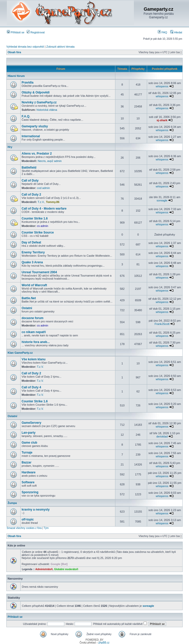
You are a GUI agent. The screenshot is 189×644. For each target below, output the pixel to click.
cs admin (43, 226)
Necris (42, 161)
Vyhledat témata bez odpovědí (25, 47)
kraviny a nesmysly (36, 510)
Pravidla (28, 83)
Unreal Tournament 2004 (39, 272)
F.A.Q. (26, 116)
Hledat (176, 32)
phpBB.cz (104, 643)
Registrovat (36, 32)
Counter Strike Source (38, 232)
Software (28, 482)
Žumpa (12, 503)
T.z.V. (41, 202)
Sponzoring (30, 492)
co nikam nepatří (34, 332)
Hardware (29, 472)
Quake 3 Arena (32, 262)
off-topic (28, 519)
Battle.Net (29, 298)
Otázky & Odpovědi (36, 92)
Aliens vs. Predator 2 (37, 154)
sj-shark (162, 120)
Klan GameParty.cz (20, 353)
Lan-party (29, 433)
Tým (46, 528)
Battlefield (29, 168)
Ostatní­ (12, 416)
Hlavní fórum (16, 76)
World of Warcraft (34, 285)
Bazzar (27, 462)
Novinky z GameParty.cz (39, 102)
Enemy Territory (33, 252)
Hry (10, 147)
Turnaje (27, 453)
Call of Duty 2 (31, 195)
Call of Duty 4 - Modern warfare (44, 209)
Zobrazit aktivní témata (60, 47)
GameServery (31, 423)
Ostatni (27, 308)
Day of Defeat (31, 242)
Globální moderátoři (66, 569)
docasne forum (33, 318)
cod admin (44, 188)
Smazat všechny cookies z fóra (24, 528)
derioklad (162, 436)
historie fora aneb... (36, 342)
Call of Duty (30, 181)
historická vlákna (47, 110)
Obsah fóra (14, 52)
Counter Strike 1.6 (35, 218)
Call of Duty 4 (31, 387)
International (31, 136)
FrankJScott (162, 324)
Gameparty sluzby (35, 126)
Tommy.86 (53, 202)
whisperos (162, 86)
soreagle (162, 200)
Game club (29, 443)
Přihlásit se (16, 32)
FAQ (162, 32)
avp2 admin (54, 161)
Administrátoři (44, 569)
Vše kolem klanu (34, 359)
